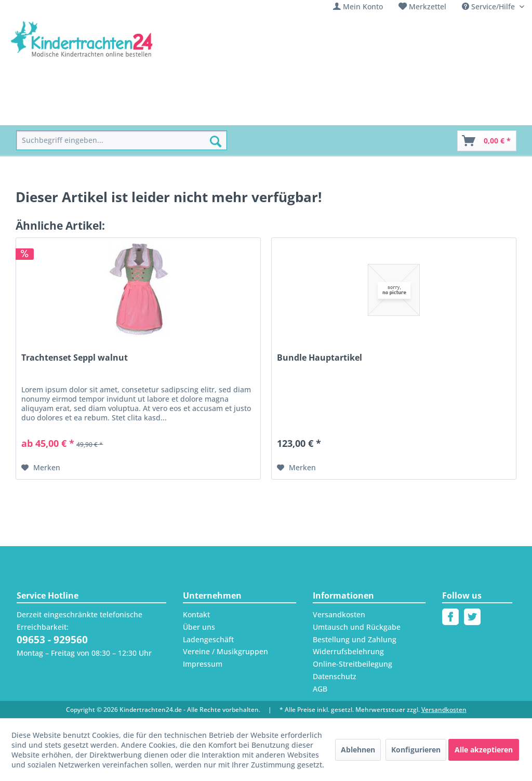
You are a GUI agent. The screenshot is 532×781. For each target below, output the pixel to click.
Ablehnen (358, 750)
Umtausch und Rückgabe (357, 627)
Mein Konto (363, 6)
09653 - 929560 (52, 640)
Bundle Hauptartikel (320, 358)
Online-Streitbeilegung (353, 664)
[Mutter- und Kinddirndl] (282, 114)
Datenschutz (335, 676)
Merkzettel (428, 6)
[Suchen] (216, 141)
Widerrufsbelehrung (348, 651)
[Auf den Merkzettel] (41, 468)
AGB (320, 689)
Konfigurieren (416, 750)
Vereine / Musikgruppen (225, 651)
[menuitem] (358, 6)
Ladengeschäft (208, 639)
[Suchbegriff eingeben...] (122, 141)
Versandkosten (339, 614)
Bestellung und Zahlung (355, 639)
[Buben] (134, 114)
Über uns (199, 627)
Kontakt (196, 614)
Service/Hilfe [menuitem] (489, 6)
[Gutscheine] (400, 114)
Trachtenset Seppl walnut (75, 358)
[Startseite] (40, 114)
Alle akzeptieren (484, 750)
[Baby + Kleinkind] (191, 114)
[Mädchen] (90, 114)
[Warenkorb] (487, 141)
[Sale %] (353, 114)
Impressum (203, 664)
